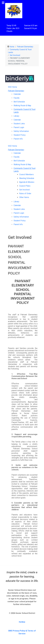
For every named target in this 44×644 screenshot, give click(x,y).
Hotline (22, 622)
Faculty (17, 98)
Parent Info (18, 139)
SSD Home (12, 87)
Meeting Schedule (27, 178)
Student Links (19, 124)
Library (16, 116)
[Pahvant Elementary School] (14, 10)
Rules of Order (25, 193)
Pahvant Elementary (16, 91)
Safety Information (21, 131)
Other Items (24, 197)
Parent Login (19, 127)
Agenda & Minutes (27, 182)
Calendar (17, 94)
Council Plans (25, 186)
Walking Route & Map (22, 106)
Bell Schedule (19, 102)
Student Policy (20, 135)
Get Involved (24, 190)
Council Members (26, 174)
